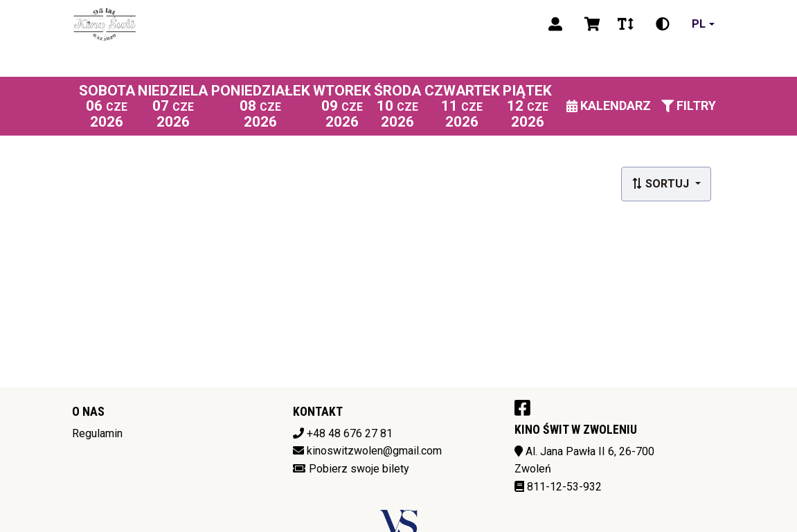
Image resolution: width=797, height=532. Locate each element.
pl (699, 24)
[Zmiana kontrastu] (663, 24)
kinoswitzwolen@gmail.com (374, 451)
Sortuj (662, 184)
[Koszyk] (590, 24)
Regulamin (97, 433)
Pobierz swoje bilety (359, 469)
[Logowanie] (555, 24)
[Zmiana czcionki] (626, 24)
